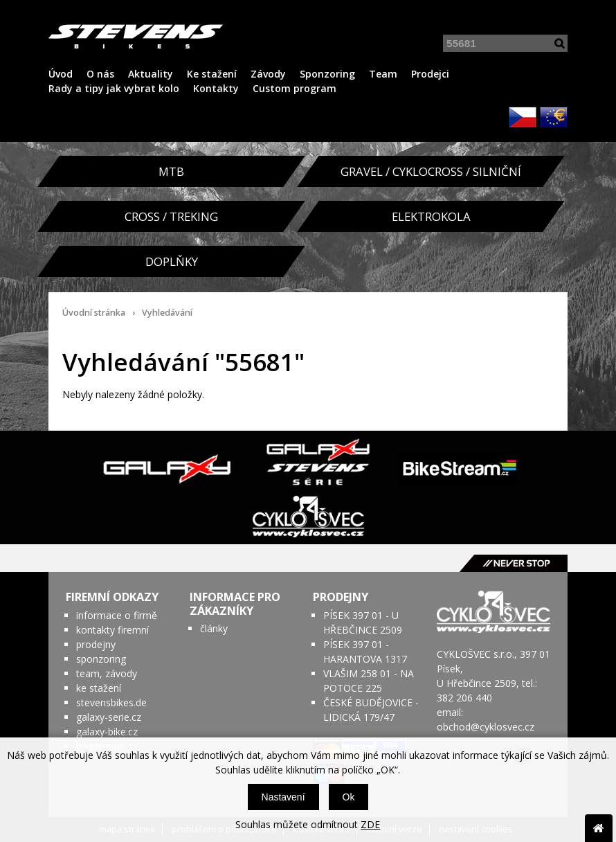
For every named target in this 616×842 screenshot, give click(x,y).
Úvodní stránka (94, 313)
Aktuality (151, 74)
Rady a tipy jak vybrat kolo (114, 88)
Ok (349, 797)
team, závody (107, 673)
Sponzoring (327, 74)
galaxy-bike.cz (107, 732)
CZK (523, 117)
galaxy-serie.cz (109, 717)
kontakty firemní (112, 630)
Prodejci (430, 74)
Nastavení (283, 797)
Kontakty (216, 88)
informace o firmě (117, 615)
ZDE (370, 824)
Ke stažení (212, 74)
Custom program (295, 88)
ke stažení (99, 688)
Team (383, 74)
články (214, 628)
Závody (268, 74)
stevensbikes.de (111, 702)
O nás (100, 74)
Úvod (61, 74)
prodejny (96, 644)
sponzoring (101, 659)
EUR (554, 117)
